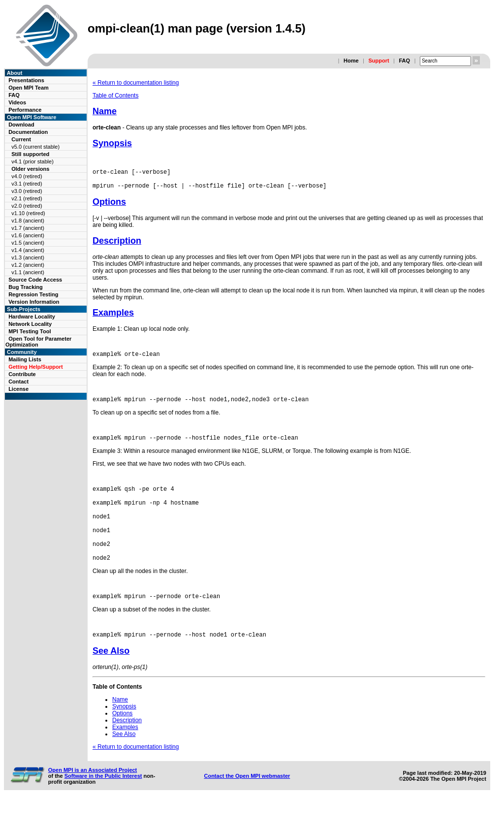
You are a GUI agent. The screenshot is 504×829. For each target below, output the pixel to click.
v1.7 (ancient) (28, 228)
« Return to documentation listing (136, 83)
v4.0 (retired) (27, 176)
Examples (113, 317)
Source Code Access (35, 280)
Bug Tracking (26, 287)
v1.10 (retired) (28, 213)
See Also (111, 679)
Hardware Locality (32, 317)
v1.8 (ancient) (28, 221)
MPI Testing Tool (30, 331)
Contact (18, 382)
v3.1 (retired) (27, 184)
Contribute (22, 374)
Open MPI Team (29, 88)
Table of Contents (115, 96)
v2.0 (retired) (27, 206)
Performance (25, 110)
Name (105, 111)
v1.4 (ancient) (28, 250)
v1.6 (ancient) (28, 235)
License (18, 389)
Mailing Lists (25, 359)
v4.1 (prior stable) (32, 161)
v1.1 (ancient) (28, 272)
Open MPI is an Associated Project (93, 798)
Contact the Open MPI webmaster (247, 804)
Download (21, 125)
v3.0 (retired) (27, 191)
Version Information (34, 302)
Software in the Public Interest (103, 804)
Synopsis (112, 143)
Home (351, 61)
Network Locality (30, 324)
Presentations (26, 80)
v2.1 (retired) (27, 198)
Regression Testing (33, 294)
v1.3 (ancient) (28, 257)
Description (117, 245)
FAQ (404, 61)
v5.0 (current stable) (35, 147)
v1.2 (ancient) (28, 265)
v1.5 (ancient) (28, 243)
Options (109, 206)
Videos (17, 102)
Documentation (28, 132)
